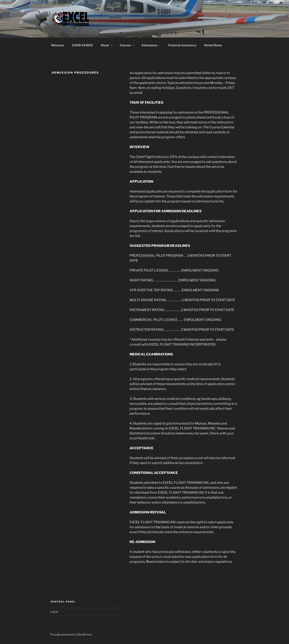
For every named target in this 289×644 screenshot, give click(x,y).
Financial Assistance (182, 45)
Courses (127, 45)
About (107, 45)
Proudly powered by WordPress (71, 634)
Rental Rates (213, 45)
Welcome (57, 45)
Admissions (151, 45)
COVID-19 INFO (82, 45)
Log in (54, 612)
